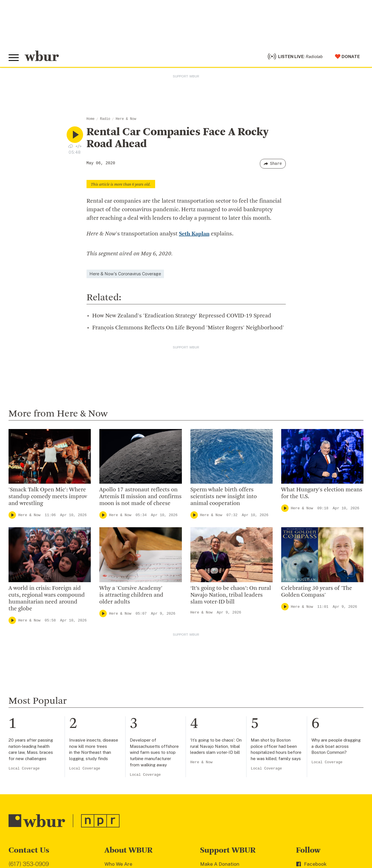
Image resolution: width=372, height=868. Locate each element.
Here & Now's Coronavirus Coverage (125, 274)
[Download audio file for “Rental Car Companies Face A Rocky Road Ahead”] (71, 146)
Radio (105, 119)
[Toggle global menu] (14, 58)
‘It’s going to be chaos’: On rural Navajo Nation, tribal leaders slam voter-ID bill (231, 595)
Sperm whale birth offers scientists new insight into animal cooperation (224, 497)
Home (91, 119)
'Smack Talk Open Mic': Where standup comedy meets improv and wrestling (48, 497)
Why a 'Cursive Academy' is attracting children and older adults (131, 595)
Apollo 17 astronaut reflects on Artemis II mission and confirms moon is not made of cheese (140, 497)
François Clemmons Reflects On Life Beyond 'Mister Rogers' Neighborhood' (188, 328)
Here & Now (126, 119)
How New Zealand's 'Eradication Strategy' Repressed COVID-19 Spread (182, 316)
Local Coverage (24, 769)
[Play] (12, 515)
